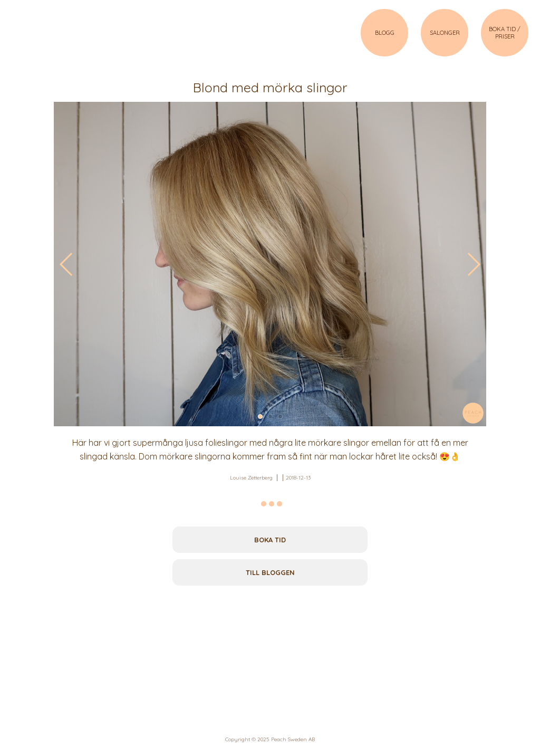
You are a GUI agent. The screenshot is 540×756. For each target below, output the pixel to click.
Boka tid (270, 540)
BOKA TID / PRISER (505, 33)
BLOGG (385, 33)
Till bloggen (270, 572)
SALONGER (445, 33)
